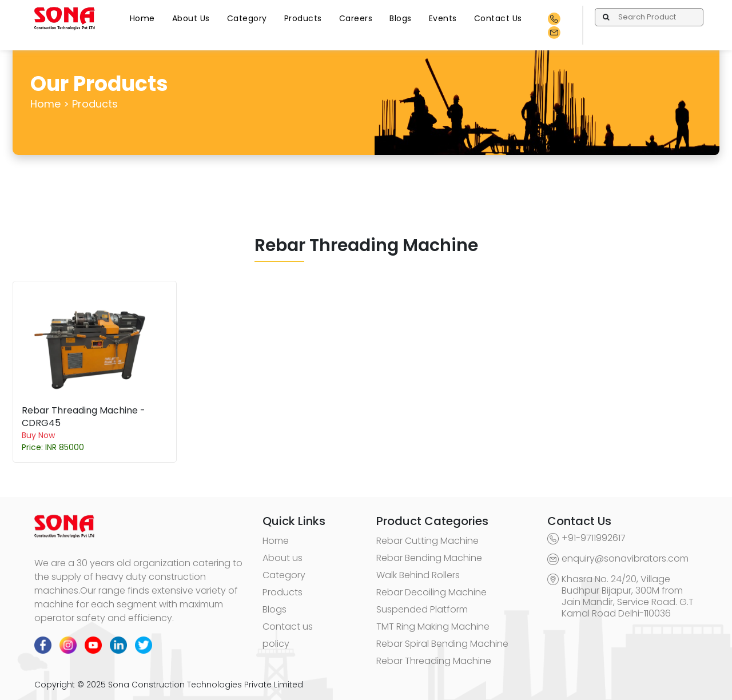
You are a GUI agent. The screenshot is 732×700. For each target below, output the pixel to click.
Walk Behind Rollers (418, 575)
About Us (191, 18)
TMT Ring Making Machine (433, 627)
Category (247, 18)
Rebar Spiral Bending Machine (442, 644)
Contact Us (498, 18)
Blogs (401, 18)
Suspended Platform (422, 609)
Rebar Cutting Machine (427, 541)
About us (283, 558)
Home (142, 18)
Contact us (288, 627)
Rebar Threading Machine (434, 661)
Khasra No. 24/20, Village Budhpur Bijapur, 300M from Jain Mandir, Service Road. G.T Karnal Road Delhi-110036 (628, 596)
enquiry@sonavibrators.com (625, 558)
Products (303, 18)
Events (443, 18)
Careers (356, 18)
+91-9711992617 (594, 538)
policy (276, 644)
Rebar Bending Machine (429, 558)
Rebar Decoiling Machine (431, 592)
